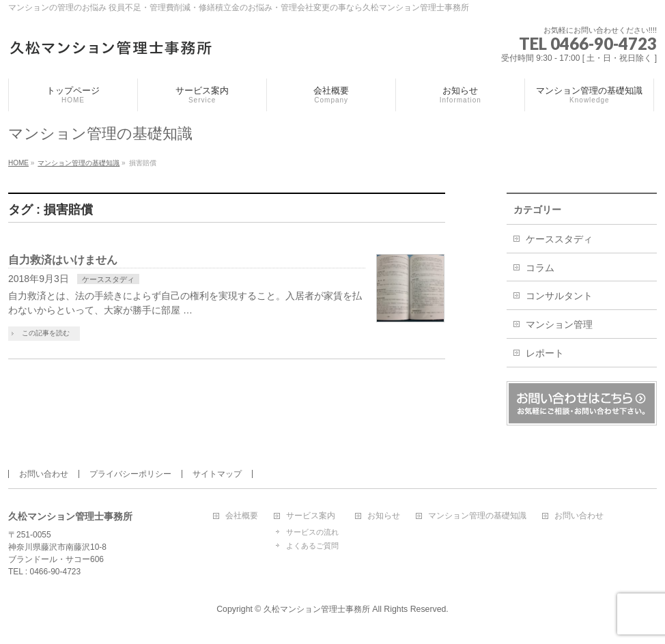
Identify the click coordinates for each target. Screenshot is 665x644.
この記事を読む (46, 333)
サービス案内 (311, 516)
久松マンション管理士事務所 (317, 609)
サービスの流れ (312, 532)
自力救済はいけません (63, 260)
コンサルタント (559, 296)
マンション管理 (559, 324)
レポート (545, 353)
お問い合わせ (44, 474)
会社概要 (242, 516)
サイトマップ (217, 474)
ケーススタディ (108, 279)
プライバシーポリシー (130, 474)
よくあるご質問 (312, 546)
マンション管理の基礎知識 (477, 516)
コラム (540, 268)
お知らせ (384, 516)
